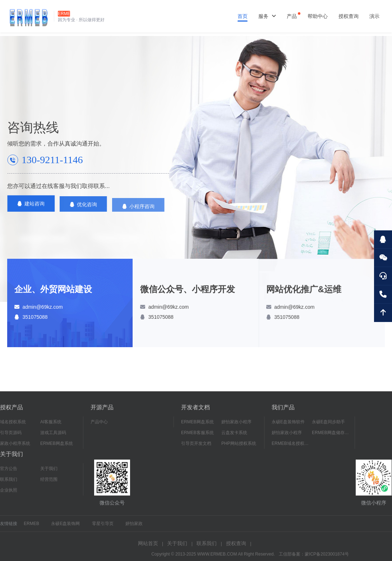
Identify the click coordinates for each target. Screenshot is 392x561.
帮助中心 (318, 16)
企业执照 (9, 495)
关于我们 (49, 473)
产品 (292, 16)
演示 (374, 16)
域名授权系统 (13, 426)
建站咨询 (31, 206)
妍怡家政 (134, 528)
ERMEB (31, 528)
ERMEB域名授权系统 (292, 448)
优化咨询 (83, 209)
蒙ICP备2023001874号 (327, 558)
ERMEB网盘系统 (57, 448)
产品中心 (99, 426)
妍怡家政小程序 (236, 426)
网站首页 (148, 548)
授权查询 (349, 16)
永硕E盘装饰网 (65, 528)
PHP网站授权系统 (239, 448)
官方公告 (9, 473)
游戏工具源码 (53, 437)
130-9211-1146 (52, 160)
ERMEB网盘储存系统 (332, 437)
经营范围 (49, 484)
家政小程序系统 (15, 448)
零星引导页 (103, 528)
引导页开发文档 (196, 448)
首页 (243, 16)
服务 (267, 16)
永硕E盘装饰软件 (288, 426)
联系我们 (9, 484)
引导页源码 (11, 437)
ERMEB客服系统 (197, 437)
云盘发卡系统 (234, 437)
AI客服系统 (51, 426)
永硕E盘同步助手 (328, 426)
